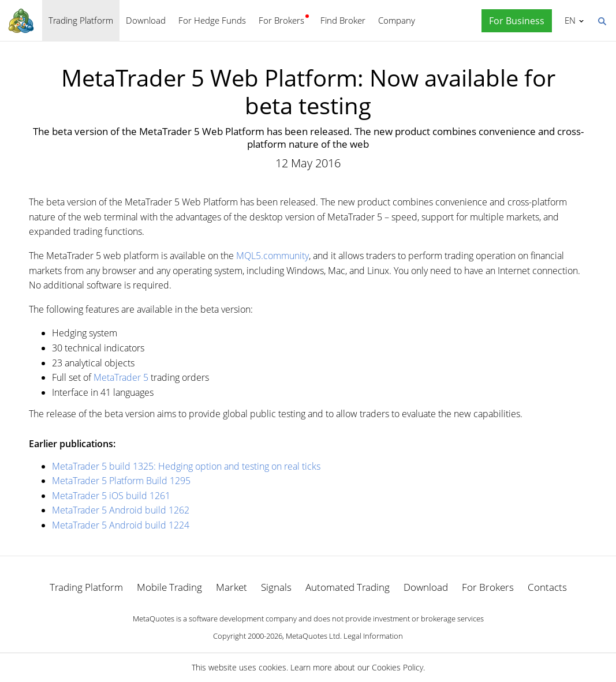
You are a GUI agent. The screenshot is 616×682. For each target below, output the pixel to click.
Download (146, 20)
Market (232, 587)
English (568, 20)
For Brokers (281, 20)
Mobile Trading (169, 587)
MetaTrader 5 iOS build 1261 (111, 496)
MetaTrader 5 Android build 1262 (121, 510)
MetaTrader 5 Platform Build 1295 (121, 481)
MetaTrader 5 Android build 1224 (121, 525)
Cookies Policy (397, 667)
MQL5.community (272, 256)
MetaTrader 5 (121, 377)
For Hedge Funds (212, 20)
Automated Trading (348, 587)
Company (397, 20)
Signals (276, 587)
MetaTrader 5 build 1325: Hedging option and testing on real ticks (186, 466)
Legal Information (373, 636)
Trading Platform (81, 20)
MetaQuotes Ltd (313, 636)
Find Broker (343, 20)
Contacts (547, 587)
